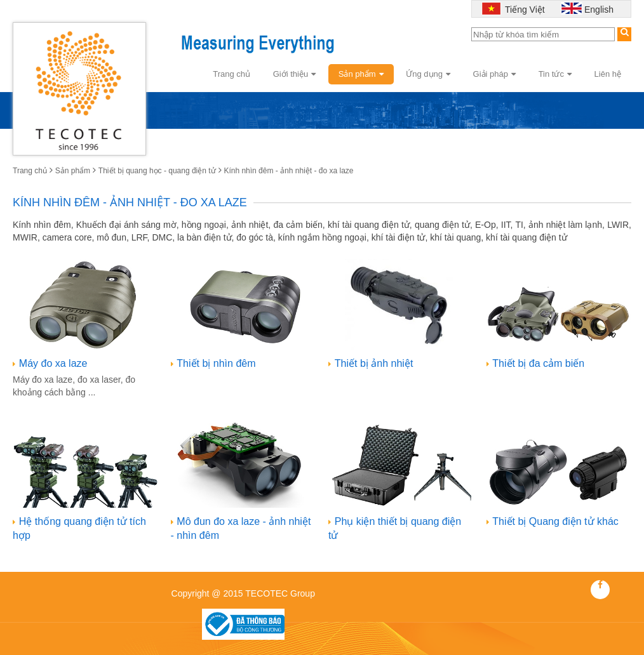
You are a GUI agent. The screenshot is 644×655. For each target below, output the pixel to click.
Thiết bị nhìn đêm (216, 363)
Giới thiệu (294, 74)
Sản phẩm (361, 74)
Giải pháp (494, 74)
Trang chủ (231, 74)
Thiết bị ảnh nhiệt (374, 363)
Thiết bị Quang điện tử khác (555, 521)
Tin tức (555, 74)
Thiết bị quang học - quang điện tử (157, 171)
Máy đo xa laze (53, 363)
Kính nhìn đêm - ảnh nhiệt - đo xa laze (288, 171)
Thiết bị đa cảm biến (538, 363)
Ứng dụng (428, 74)
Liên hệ (608, 74)
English (599, 10)
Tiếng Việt (523, 10)
